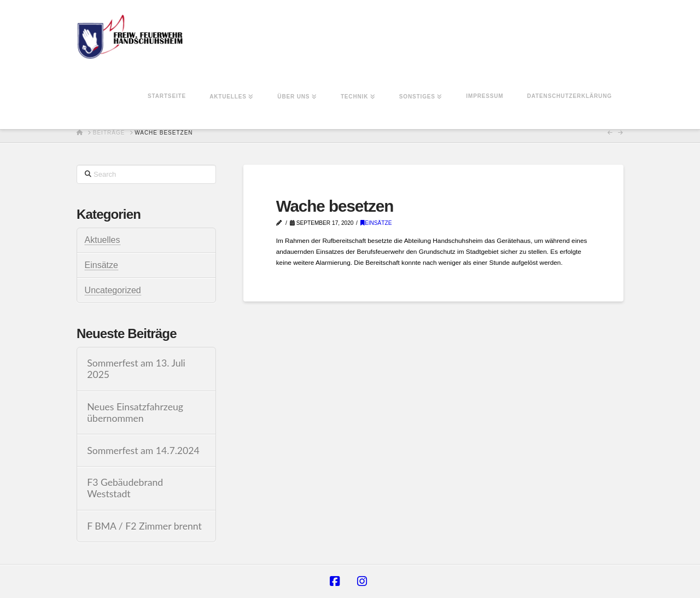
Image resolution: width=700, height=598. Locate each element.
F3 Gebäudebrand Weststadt (125, 488)
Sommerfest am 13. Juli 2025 (136, 369)
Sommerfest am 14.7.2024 (143, 451)
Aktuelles (103, 240)
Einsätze (376, 223)
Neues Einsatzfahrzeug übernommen (135, 413)
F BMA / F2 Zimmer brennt (144, 526)
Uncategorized (113, 290)
